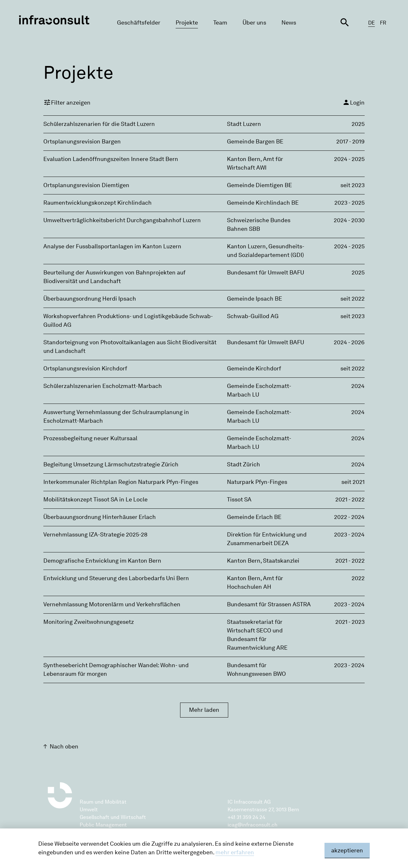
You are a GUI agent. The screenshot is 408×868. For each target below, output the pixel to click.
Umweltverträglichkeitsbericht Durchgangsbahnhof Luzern (122, 220)
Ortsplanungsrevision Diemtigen (86, 185)
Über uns (254, 23)
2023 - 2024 (349, 535)
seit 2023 (353, 185)
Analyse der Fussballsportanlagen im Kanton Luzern (112, 246)
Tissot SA (239, 500)
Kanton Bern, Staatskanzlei (263, 561)
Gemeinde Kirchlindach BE (263, 203)
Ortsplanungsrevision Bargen (82, 142)
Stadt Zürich (244, 464)
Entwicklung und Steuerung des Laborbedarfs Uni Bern (116, 578)
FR (383, 23)
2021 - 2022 (350, 500)
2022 (358, 578)
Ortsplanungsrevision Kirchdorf (85, 368)
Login (353, 102)
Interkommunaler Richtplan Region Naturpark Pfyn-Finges (121, 482)
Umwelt (89, 810)
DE (372, 23)
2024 (358, 386)
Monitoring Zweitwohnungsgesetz (89, 622)
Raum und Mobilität (103, 802)
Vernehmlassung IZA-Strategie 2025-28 (95, 535)
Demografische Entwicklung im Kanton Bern (102, 561)
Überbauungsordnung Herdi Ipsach (90, 299)
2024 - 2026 (349, 342)
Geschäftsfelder (139, 23)
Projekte (187, 23)
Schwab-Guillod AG (253, 316)
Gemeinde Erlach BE (254, 517)
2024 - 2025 (349, 159)
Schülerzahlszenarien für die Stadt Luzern (99, 124)
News (289, 23)
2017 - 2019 (350, 142)
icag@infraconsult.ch (252, 825)
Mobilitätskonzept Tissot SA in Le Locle (95, 500)
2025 (358, 124)
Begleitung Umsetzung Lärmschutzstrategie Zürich (111, 464)
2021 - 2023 (350, 622)
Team (220, 23)
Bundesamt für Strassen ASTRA (269, 604)
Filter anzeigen (67, 102)
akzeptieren (347, 850)
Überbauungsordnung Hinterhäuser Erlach (100, 517)
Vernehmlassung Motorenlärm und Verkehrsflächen (112, 604)
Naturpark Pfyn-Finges (257, 482)
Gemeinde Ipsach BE (255, 299)
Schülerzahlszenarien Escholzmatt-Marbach (103, 386)
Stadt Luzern (244, 124)
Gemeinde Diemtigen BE (259, 185)
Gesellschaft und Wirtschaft (113, 817)
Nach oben (64, 747)
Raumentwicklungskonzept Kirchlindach (98, 203)
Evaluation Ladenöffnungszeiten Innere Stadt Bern (111, 159)
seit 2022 (353, 299)
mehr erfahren (235, 852)
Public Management (103, 825)
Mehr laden (204, 710)
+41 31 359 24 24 (246, 817)
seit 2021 (353, 482)
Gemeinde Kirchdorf (254, 368)
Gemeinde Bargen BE (255, 142)
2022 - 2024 (349, 517)
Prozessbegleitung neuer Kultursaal (90, 438)
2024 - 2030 (349, 220)
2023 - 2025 (350, 203)
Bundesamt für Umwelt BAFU (266, 273)
